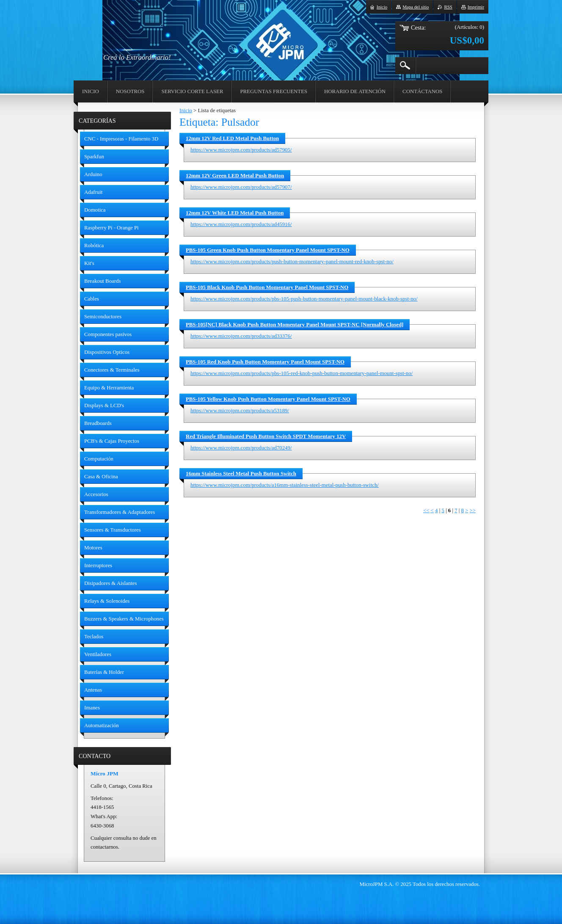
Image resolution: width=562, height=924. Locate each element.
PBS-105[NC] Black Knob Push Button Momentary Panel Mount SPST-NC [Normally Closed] (295, 325)
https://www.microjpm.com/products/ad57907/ (241, 187)
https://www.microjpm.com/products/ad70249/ (241, 448)
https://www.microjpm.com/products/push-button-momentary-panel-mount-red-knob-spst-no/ (292, 262)
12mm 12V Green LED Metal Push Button (235, 176)
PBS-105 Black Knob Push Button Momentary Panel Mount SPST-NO (267, 287)
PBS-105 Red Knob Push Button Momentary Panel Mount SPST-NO (265, 362)
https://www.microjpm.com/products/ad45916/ (241, 224)
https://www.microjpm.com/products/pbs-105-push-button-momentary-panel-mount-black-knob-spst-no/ (304, 299)
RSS (448, 7)
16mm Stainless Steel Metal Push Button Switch (241, 474)
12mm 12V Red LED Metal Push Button (232, 138)
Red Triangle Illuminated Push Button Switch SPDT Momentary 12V (266, 436)
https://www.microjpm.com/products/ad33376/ (241, 336)
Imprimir (476, 7)
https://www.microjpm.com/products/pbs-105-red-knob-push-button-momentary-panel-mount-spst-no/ (302, 373)
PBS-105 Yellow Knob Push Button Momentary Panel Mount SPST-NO (268, 399)
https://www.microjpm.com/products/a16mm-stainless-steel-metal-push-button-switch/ (285, 485)
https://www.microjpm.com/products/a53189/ (240, 411)
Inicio (186, 110)
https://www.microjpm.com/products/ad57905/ (241, 150)
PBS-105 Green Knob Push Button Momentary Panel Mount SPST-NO (268, 250)
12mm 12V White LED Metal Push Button (235, 213)
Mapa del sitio (416, 7)
